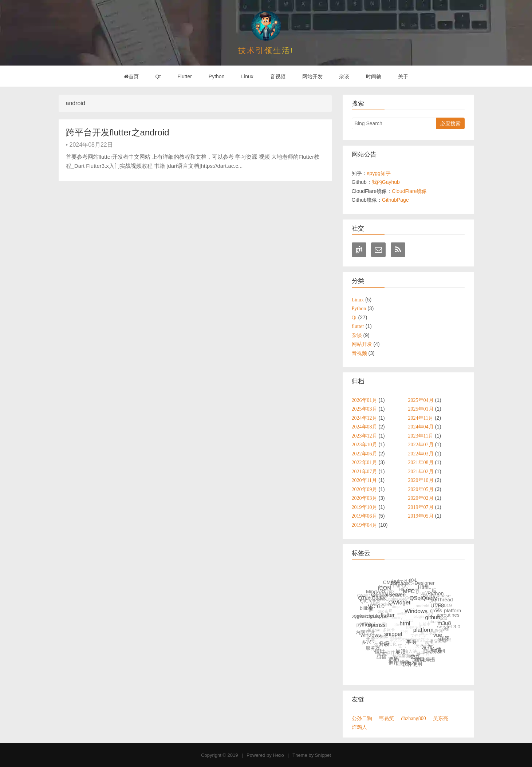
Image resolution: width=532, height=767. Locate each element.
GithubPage (395, 200)
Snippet (323, 755)
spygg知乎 (379, 173)
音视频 (278, 76)
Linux (247, 76)
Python (217, 76)
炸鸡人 (359, 727)
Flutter (185, 76)
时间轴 (374, 76)
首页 (131, 76)
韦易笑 (386, 718)
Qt (158, 76)
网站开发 (312, 76)
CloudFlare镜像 (409, 191)
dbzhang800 (413, 718)
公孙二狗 (362, 718)
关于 (403, 76)
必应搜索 (450, 123)
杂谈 (344, 76)
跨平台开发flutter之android (118, 132)
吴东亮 (441, 718)
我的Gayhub (386, 182)
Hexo (278, 755)
